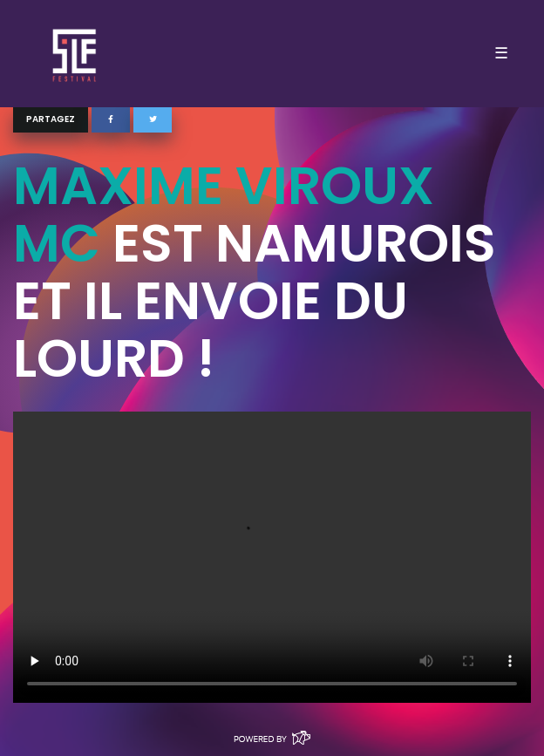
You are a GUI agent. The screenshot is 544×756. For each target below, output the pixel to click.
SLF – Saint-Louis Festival (75, 54)
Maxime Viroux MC (224, 215)
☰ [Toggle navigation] (501, 53)
